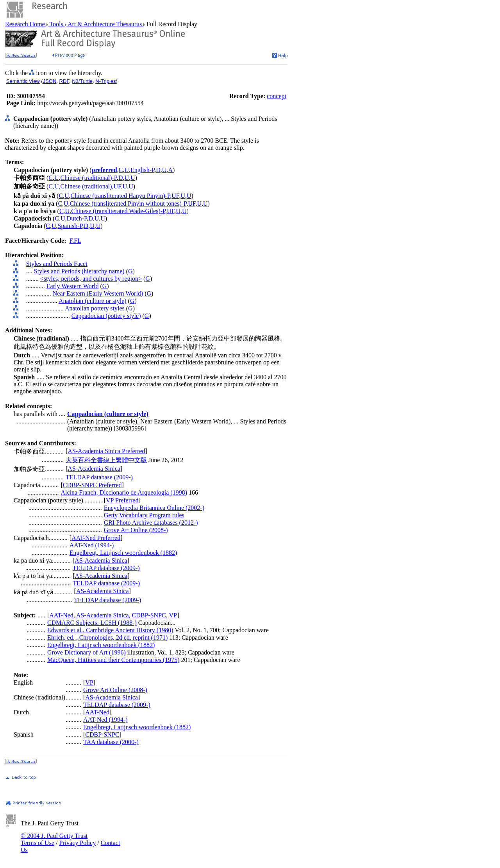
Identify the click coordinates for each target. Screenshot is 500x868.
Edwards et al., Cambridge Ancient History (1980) (110, 630)
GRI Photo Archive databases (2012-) (151, 523)
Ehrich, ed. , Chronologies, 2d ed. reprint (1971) (107, 638)
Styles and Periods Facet (57, 264)
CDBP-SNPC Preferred (92, 485)
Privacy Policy (77, 843)
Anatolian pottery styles (95, 308)
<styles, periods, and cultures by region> (91, 279)
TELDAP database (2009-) (99, 477)
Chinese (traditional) (86, 186)
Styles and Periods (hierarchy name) (79, 271)
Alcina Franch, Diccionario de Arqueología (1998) (124, 492)
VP (173, 615)
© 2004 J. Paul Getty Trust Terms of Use (54, 839)
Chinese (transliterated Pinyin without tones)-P (128, 204)
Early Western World (73, 286)
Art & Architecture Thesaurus (105, 24)
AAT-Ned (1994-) (92, 545)
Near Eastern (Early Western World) (98, 293)
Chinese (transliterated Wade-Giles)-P (118, 211)
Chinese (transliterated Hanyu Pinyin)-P (121, 196)
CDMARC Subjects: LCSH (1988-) (92, 623)
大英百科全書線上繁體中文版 (106, 460)
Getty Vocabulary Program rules (144, 515)
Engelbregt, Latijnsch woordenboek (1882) (123, 553)
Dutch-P (77, 218)
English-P (142, 170)
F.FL (75, 241)
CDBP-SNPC (149, 615)
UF (117, 186)
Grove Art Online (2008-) (136, 530)
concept (277, 96)
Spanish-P (70, 226)
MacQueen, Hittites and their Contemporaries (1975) (113, 660)
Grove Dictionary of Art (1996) (87, 652)
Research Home (26, 24)
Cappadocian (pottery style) (106, 316)
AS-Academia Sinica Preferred (106, 451)
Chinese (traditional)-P (89, 178)
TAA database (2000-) (111, 742)
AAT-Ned (61, 615)
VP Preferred (122, 500)
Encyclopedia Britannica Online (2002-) (154, 508)
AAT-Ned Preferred (96, 538)
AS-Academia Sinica (94, 469)
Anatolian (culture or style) (93, 301)
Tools (56, 24)
